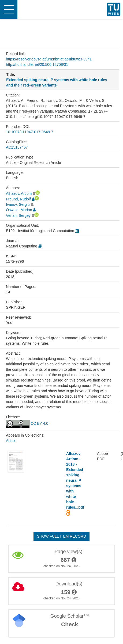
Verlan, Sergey (18, 215)
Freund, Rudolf (18, 199)
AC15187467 (17, 147)
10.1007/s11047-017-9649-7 (30, 132)
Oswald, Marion (19, 210)
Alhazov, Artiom (19, 193)
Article (11, 441)
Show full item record (61, 536)
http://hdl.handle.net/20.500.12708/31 (37, 64)
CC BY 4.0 (27, 423)
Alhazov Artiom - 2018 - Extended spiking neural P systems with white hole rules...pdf (75, 480)
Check (70, 624)
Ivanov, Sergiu (18, 204)
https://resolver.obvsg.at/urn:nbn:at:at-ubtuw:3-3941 (49, 59)
